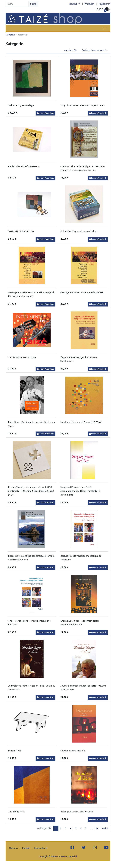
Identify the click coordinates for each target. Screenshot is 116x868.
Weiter (105, 828)
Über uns (14, 848)
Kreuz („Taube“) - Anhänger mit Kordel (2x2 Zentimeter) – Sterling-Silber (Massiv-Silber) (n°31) (31, 491)
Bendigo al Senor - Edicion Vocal (77, 812)
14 (97, 828)
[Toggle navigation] (105, 28)
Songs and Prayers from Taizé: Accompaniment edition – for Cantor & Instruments (80, 491)
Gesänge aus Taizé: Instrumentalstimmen (82, 292)
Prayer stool (14, 751)
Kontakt (26, 848)
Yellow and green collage (21, 105)
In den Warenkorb (45, 113)
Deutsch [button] (74, 4)
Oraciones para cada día (73, 751)
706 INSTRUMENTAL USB (21, 231)
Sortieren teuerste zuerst (94, 50)
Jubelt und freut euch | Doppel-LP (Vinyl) (81, 422)
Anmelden (89, 4)
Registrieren (105, 4)
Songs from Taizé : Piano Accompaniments (83, 105)
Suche (33, 4)
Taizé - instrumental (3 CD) (22, 357)
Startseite (10, 35)
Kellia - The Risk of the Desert (24, 166)
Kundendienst (41, 848)
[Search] (17, 4)
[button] (104, 9)
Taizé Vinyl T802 (17, 812)
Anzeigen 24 (70, 50)
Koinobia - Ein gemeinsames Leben (79, 231)
